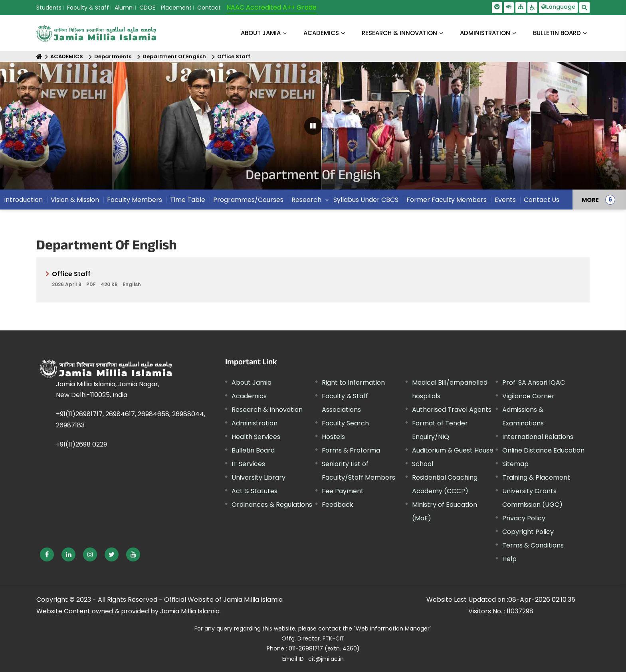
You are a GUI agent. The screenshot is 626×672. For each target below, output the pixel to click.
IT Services (248, 464)
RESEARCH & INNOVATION (399, 33)
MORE (590, 200)
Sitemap (515, 464)
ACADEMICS (321, 33)
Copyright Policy (528, 532)
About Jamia (261, 33)
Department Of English (174, 56)
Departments (113, 56)
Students (49, 8)
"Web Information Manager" (393, 629)
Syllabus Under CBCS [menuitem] (366, 200)
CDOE (147, 8)
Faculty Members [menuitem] (135, 200)
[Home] (39, 56)
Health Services (256, 437)
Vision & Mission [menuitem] (75, 200)
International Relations (538, 437)
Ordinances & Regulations (272, 505)
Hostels (333, 437)
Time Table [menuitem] (188, 200)
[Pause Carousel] (313, 126)
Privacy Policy (524, 518)
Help (509, 559)
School (423, 464)
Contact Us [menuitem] (542, 200)
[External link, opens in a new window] (47, 554)
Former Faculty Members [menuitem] (447, 200)
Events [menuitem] (505, 200)
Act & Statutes (255, 491)
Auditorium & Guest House (453, 450)
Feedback (338, 505)
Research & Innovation (267, 410)
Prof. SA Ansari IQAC (534, 382)
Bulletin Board (253, 450)
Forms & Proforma (351, 450)
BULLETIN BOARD (557, 33)
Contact (209, 8)
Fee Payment (343, 491)
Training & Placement (536, 477)
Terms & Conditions (533, 545)
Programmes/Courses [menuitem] (248, 200)
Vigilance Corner (528, 396)
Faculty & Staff (88, 8)
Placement (176, 8)
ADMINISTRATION (485, 33)
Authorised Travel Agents (452, 410)
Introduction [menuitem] (23, 200)
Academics (249, 396)
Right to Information (353, 382)
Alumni (124, 8)
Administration (255, 423)
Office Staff (234, 56)
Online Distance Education (543, 450)
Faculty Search (345, 423)
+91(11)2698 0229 (81, 444)
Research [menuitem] (306, 200)
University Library (259, 477)
